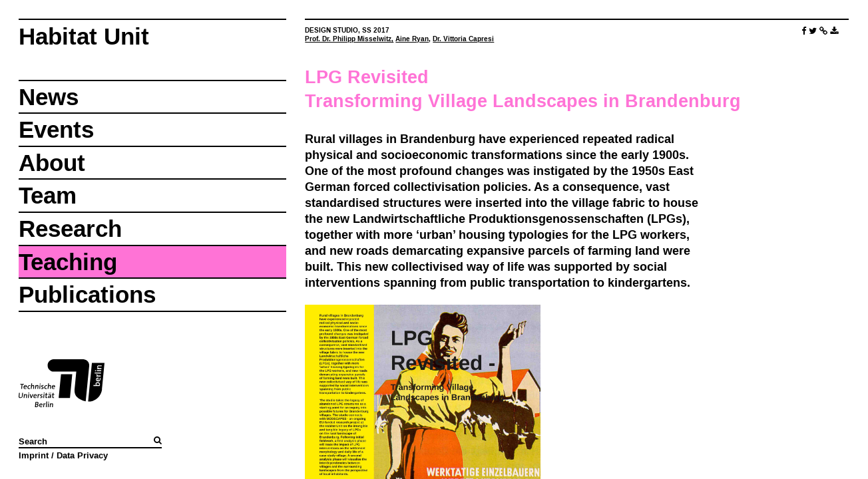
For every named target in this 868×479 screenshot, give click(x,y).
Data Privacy (82, 455)
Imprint (34, 455)
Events (56, 129)
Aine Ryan (412, 39)
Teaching (68, 262)
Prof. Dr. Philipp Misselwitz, (349, 39)
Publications (87, 294)
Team (48, 195)
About (52, 163)
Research (70, 229)
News (49, 97)
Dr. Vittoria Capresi (463, 39)
